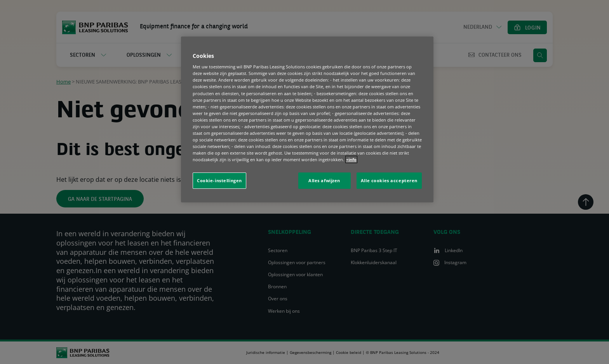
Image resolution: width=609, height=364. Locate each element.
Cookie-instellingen (219, 180)
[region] (307, 119)
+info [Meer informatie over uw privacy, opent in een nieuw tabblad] (351, 159)
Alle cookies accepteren (389, 180)
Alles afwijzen (324, 180)
